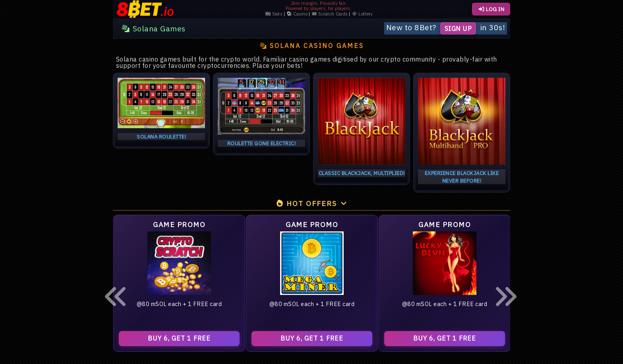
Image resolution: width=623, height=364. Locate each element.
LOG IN (491, 9)
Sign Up (458, 28)
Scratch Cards (330, 14)
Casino (297, 14)
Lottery (362, 14)
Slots (274, 14)
